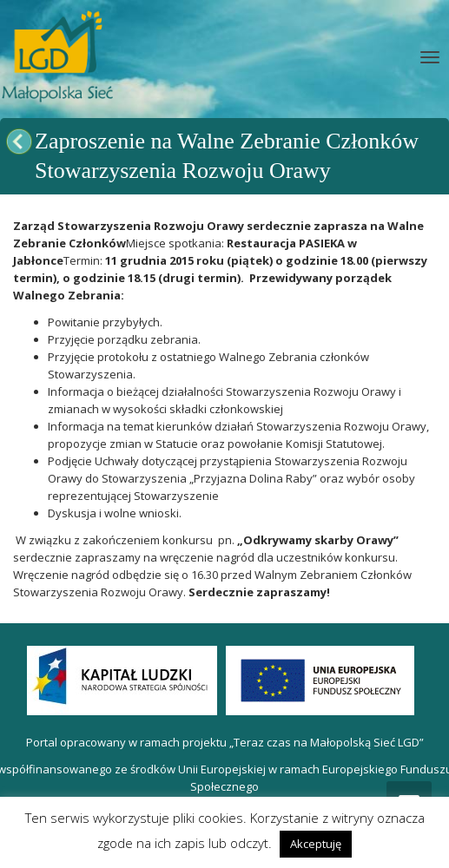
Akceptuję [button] (316, 844)
